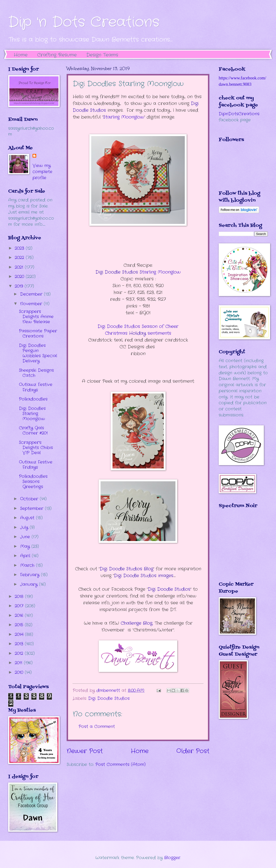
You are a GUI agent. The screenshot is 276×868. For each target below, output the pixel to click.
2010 (20, 672)
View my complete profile (42, 172)
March (28, 565)
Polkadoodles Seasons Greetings (33, 482)
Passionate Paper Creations (38, 334)
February (31, 575)
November (32, 304)
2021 (20, 267)
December (32, 294)
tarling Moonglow (124, 117)
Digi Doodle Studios (169, 589)
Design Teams (102, 55)
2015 (20, 625)
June (26, 537)
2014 (20, 634)
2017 (20, 606)
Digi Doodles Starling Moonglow (32, 414)
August (28, 518)
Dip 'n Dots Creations (84, 22)
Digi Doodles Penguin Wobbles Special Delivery (38, 353)
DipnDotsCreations (239, 114)
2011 (19, 663)
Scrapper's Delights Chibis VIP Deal (36, 448)
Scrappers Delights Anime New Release (36, 317)
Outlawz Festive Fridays (36, 387)
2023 (20, 248)
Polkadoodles (33, 399)
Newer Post (85, 751)
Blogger (172, 858)
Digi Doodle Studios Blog (126, 569)
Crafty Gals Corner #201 (33, 430)
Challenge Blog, (137, 623)
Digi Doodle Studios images (144, 576)
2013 (20, 644)
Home (21, 55)
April (26, 556)
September (33, 508)
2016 (20, 616)
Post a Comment (97, 727)
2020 (20, 277)
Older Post (193, 751)
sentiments (138, 330)
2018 (20, 597)
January (30, 584)
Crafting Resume (57, 55)
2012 (20, 653)
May (26, 546)
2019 (20, 286)
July (25, 527)
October (30, 499)
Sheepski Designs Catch (36, 373)
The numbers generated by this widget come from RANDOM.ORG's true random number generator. (237, 548)
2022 (20, 258)
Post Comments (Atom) (120, 764)
